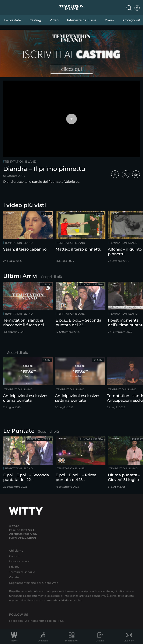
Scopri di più (52, 277)
